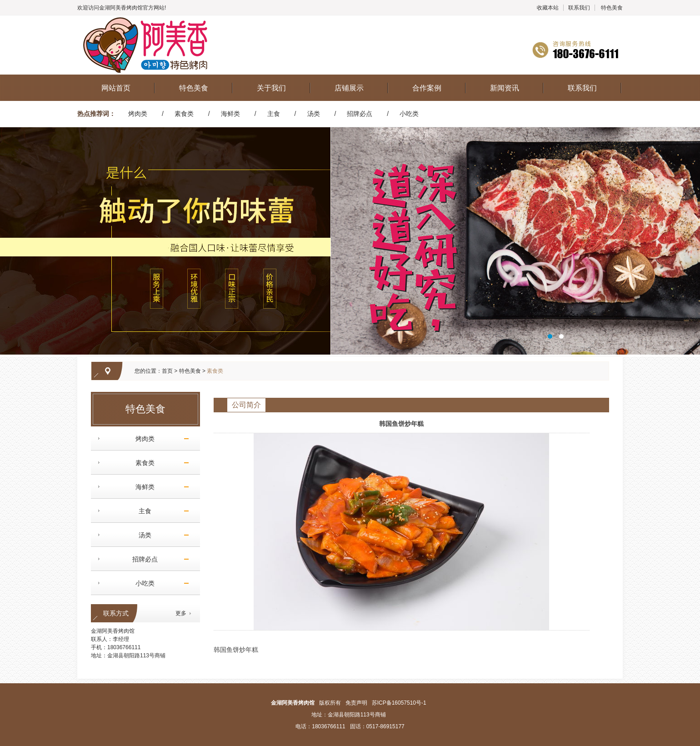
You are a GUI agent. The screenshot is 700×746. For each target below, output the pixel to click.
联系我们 (579, 8)
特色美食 (612, 8)
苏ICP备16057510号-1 (399, 703)
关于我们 (271, 88)
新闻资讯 (505, 88)
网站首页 (116, 88)
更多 (181, 613)
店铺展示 (349, 88)
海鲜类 (230, 114)
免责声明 (356, 703)
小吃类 (409, 114)
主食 (274, 114)
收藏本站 (548, 8)
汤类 (314, 114)
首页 (167, 371)
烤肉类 (138, 114)
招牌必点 (360, 114)
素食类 (184, 114)
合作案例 (427, 88)
